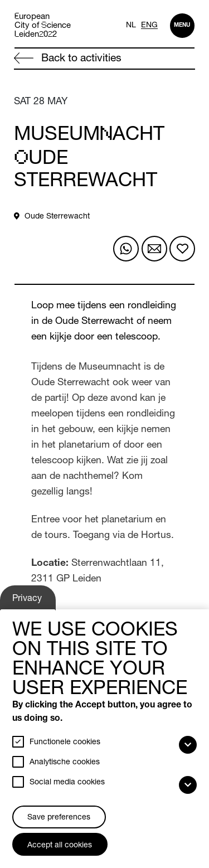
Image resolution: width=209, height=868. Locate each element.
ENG (149, 26)
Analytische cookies (65, 763)
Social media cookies (67, 783)
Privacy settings (29, 602)
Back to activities (68, 59)
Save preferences (59, 818)
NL (131, 26)
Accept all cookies (60, 846)
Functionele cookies (65, 743)
